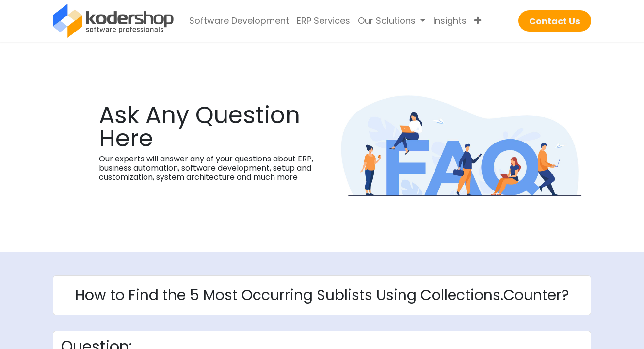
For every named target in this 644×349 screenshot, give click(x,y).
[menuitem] (239, 21)
